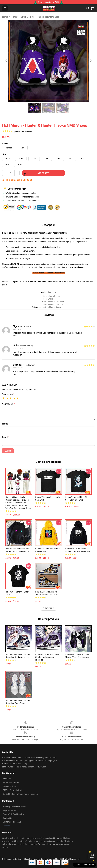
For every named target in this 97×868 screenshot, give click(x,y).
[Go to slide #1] (34, 108)
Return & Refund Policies (13, 814)
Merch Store (50, 282)
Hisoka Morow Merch (51, 296)
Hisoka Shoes (47, 299)
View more (49, 608)
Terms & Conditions (11, 782)
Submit (8, 451)
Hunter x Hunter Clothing (23, 17)
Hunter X (34, 282)
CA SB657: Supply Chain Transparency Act (21, 794)
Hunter (41, 282)
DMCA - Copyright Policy (13, 790)
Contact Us (8, 818)
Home (5, 17)
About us (7, 779)
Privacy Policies (10, 786)
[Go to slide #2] (48, 108)
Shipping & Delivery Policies (14, 807)
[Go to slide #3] (63, 108)
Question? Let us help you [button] (84, 865)
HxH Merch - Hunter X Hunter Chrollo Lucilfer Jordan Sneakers (47, 657)
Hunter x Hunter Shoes (48, 17)
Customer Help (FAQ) (12, 822)
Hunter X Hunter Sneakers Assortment (49, 273)
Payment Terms (10, 810)
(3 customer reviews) (23, 131)
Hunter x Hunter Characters (53, 302)
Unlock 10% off (92, 856)
